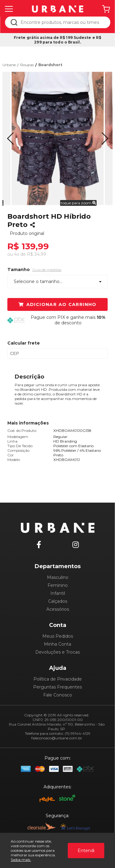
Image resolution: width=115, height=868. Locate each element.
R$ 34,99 (36, 254)
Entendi (86, 851)
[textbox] (62, 22)
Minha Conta (57, 644)
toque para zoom (78, 203)
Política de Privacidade (58, 679)
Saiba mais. (21, 860)
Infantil (58, 593)
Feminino (58, 585)
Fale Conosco (58, 695)
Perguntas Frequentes (57, 687)
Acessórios (58, 609)
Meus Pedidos (58, 636)
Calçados (58, 601)
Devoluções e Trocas (57, 652)
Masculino (58, 577)
